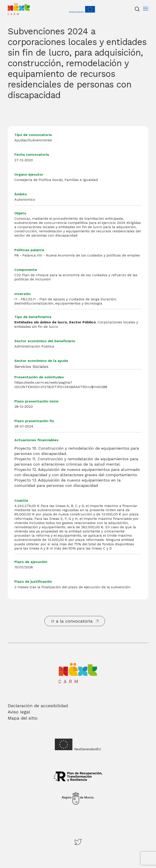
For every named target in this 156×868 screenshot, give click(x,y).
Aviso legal (19, 712)
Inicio (12, 5)
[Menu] (146, 9)
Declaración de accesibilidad (38, 706)
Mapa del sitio (23, 718)
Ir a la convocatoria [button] (72, 621)
